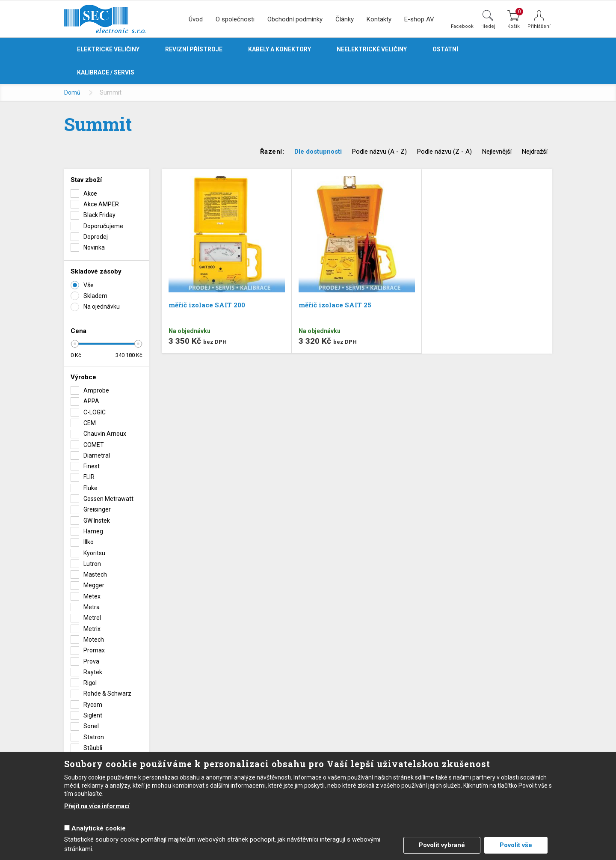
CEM (90, 423)
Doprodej (96, 237)
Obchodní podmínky (295, 19)
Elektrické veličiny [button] (108, 49)
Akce (90, 193)
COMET (94, 445)
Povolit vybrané (442, 845)
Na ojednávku (102, 307)
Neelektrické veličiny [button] (372, 49)
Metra (92, 607)
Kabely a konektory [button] (280, 49)
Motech (94, 640)
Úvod (196, 19)
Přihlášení (539, 26)
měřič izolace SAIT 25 (335, 305)
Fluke (90, 488)
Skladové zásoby (96, 271)
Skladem (95, 296)
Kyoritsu (94, 553)
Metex (92, 596)
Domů (72, 92)
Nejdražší (535, 152)
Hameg (93, 531)
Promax (94, 650)
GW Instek (97, 521)
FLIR (89, 477)
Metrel (92, 618)
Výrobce (83, 377)
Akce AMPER (101, 204)
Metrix (92, 629)
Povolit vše (516, 845)
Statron (94, 737)
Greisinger (97, 509)
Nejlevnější (497, 152)
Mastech (95, 574)
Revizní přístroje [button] (194, 49)
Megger (94, 585)
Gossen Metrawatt (108, 499)
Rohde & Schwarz (107, 693)
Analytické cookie (99, 828)
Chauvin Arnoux (105, 434)
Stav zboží (86, 180)
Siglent (93, 715)
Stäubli (93, 748)
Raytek (93, 672)
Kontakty (379, 19)
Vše (89, 285)
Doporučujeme (103, 226)
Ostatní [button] (445, 49)
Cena (78, 331)
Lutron (92, 564)
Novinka (94, 247)
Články (345, 19)
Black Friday (99, 215)
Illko (89, 542)
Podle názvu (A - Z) (379, 152)
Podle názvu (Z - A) (444, 152)
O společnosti (235, 19)
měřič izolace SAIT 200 (207, 305)
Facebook (462, 26)
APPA (91, 401)
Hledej (488, 26)
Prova (91, 661)
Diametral (97, 455)
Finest (92, 466)
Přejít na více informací (97, 806)
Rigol (90, 683)
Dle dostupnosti (318, 152)
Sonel (91, 726)
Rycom (93, 705)
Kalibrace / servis (106, 72)
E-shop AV (419, 19)
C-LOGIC (95, 412)
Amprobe (96, 390)
